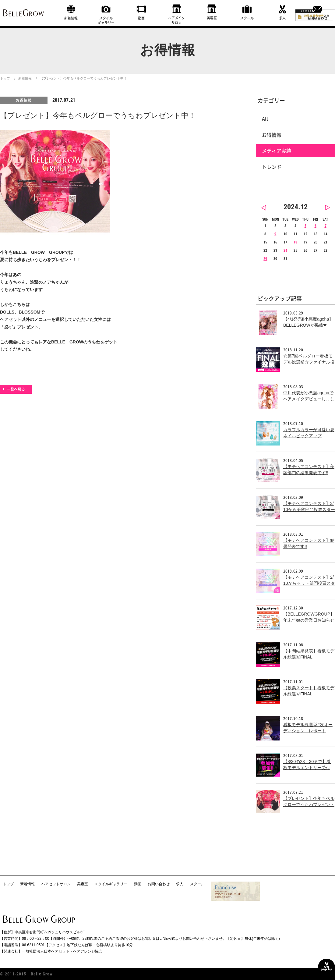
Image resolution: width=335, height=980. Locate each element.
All (265, 119)
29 (265, 259)
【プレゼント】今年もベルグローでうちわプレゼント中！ (309, 804)
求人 (282, 18)
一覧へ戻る (16, 389)
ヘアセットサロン (56, 884)
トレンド (272, 167)
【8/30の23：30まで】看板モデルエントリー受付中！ (307, 767)
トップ (5, 78)
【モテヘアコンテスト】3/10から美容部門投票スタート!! (309, 509)
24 (285, 250)
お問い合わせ (317, 18)
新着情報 (71, 18)
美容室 (212, 18)
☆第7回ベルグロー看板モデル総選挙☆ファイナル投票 (309, 362)
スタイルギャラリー (106, 20)
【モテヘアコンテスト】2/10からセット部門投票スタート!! (309, 583)
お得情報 (24, 100)
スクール (247, 18)
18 (295, 242)
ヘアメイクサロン (176, 20)
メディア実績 (277, 151)
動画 (141, 18)
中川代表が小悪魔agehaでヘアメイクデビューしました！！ (309, 399)
